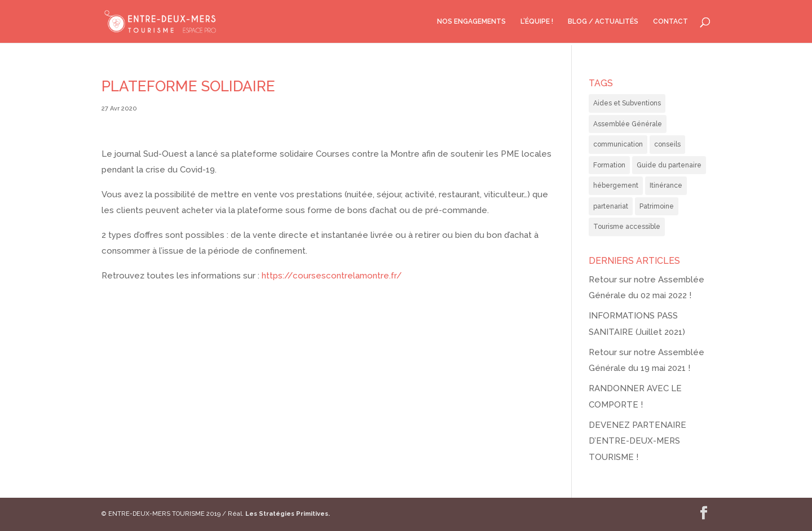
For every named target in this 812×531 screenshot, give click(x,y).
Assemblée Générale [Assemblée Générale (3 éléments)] (628, 124)
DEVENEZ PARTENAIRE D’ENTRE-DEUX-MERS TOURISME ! (637, 441)
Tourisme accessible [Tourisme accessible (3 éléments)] (627, 227)
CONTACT (670, 21)
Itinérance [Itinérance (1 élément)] (666, 185)
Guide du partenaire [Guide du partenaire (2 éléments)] (669, 165)
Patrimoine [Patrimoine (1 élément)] (657, 206)
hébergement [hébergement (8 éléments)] (616, 185)
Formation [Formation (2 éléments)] (609, 165)
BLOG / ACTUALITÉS (603, 21)
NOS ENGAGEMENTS (471, 21)
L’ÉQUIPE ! (537, 21)
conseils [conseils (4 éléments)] (667, 144)
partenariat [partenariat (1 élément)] (611, 206)
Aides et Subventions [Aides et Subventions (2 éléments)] (627, 103)
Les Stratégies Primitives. (288, 514)
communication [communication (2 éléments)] (618, 144)
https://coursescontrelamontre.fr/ (332, 276)
